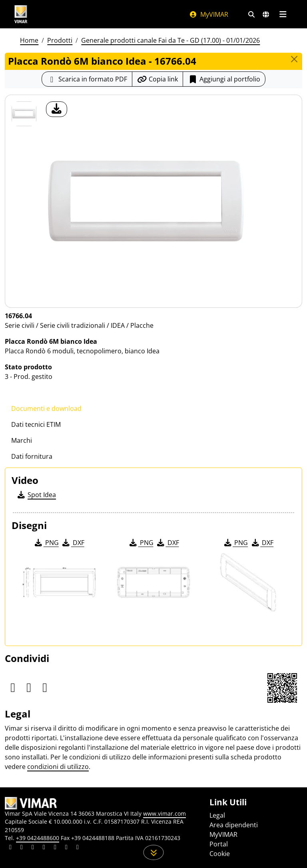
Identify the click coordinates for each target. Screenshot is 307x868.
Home (29, 40)
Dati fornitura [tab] (32, 456)
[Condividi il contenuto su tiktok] (78, 848)
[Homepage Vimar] (21, 14)
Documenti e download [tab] (46, 408)
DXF (73, 543)
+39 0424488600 (38, 838)
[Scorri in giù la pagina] (154, 852)
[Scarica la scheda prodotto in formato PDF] (87, 79)
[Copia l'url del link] (157, 79)
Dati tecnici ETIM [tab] (36, 424)
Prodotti (60, 40)
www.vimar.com (164, 814)
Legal (217, 815)
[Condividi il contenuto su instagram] (44, 848)
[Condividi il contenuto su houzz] (66, 848)
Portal (219, 844)
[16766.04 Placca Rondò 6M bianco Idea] (24, 114)
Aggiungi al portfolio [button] (224, 79)
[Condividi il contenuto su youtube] (55, 848)
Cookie (220, 854)
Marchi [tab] (22, 440)
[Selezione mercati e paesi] (266, 14)
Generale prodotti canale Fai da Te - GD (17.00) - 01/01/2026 (170, 40)
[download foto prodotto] (57, 109)
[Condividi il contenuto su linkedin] (10, 848)
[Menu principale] (283, 14)
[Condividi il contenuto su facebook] (22, 848)
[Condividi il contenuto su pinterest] (33, 848)
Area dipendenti (234, 825)
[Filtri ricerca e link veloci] (251, 14)
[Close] (294, 59)
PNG (46, 543)
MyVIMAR (209, 14)
